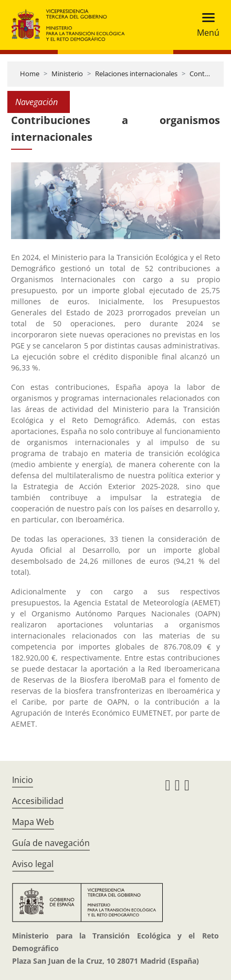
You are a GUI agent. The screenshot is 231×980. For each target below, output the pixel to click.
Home (30, 74)
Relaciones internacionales (136, 74)
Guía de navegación (51, 843)
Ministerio (67, 74)
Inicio (23, 780)
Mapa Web (33, 822)
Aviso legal (33, 864)
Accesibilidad (38, 801)
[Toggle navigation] (205, 25)
